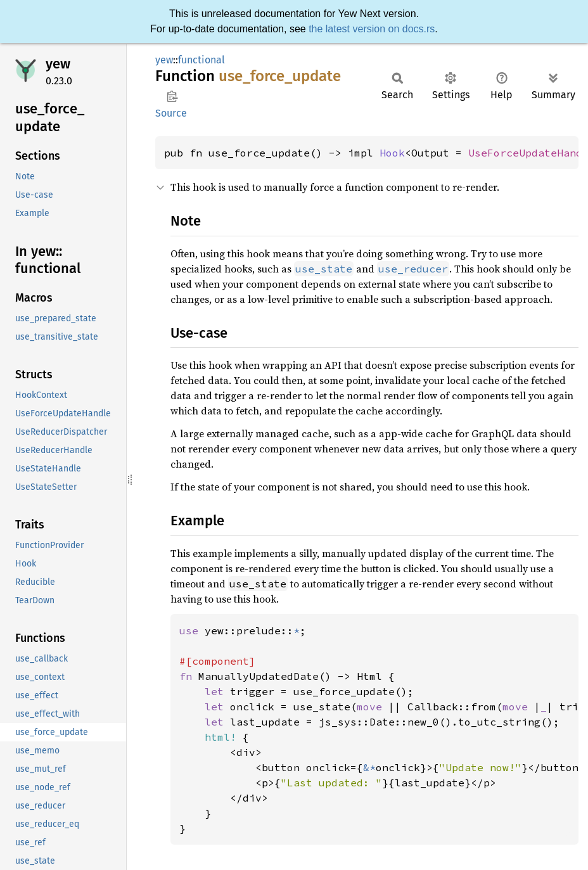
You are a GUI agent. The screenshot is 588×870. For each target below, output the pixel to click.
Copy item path (172, 96)
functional (201, 60)
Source (171, 113)
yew (58, 64)
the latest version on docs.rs (372, 29)
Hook (392, 153)
